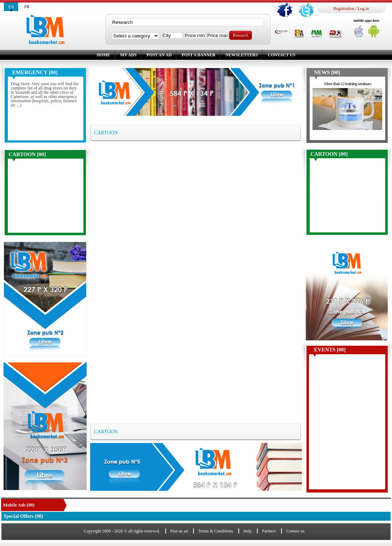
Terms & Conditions (216, 531)
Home (103, 55)
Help (247, 531)
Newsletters (242, 55)
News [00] (327, 72)
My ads (128, 55)
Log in (363, 9)
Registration (344, 9)
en (11, 7)
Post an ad (159, 55)
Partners (269, 531)
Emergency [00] (35, 72)
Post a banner (199, 55)
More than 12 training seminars (347, 84)
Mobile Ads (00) (19, 505)
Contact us (281, 55)
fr (27, 7)
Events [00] (330, 350)
